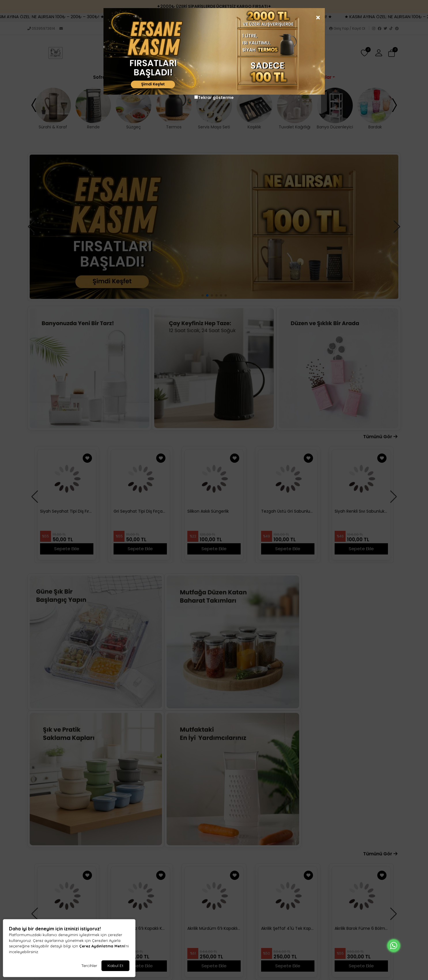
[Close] (323, 11)
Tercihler (89, 966)
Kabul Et (115, 966)
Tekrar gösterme (216, 98)
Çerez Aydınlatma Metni (102, 946)
